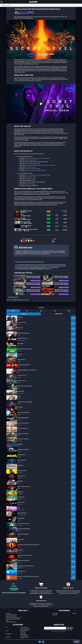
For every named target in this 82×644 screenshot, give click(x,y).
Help (77, 642)
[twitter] (56, 241)
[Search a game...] (41, 5)
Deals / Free (23, 633)
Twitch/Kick (55, 613)
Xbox (7, 630)
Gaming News (30, 12)
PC (7, 627)
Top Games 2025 (24, 636)
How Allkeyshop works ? (12, 614)
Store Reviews (24, 634)
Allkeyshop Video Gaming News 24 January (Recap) (61, 283)
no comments (32, 14)
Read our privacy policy (73, 640)
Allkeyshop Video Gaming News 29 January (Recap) (33, 283)
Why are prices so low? (11, 616)
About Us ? (8, 613)
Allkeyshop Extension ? (11, 622)
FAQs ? (7, 620)
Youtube (74, 613)
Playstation (9, 634)
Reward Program (24, 630)
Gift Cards (23, 631)
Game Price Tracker (25, 629)
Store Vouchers (24, 627)
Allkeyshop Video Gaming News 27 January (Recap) (61, 277)
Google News (49, 269)
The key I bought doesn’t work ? (13, 617)
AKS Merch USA (24, 637)
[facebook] (53, 241)
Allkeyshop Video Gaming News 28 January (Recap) (33, 290)
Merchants (55, 614)
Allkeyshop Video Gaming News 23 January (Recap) (61, 290)
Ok (40, 642)
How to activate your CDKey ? (13, 619)
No (43, 642)
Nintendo (8, 637)
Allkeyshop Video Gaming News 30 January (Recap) (33, 277)
